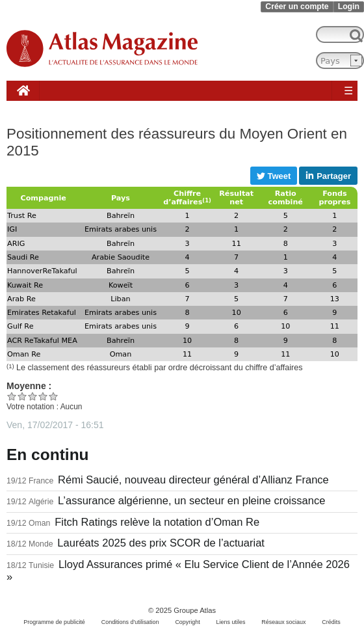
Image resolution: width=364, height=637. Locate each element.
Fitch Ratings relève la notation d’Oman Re (157, 522)
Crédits (331, 622)
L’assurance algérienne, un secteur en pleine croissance (191, 501)
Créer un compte (297, 7)
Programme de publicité (54, 622)
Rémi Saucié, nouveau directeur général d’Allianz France (193, 480)
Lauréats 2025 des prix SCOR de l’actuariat (161, 543)
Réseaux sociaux (283, 622)
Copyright (187, 622)
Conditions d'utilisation (130, 622)
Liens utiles (231, 622)
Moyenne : (29, 386)
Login (349, 7)
